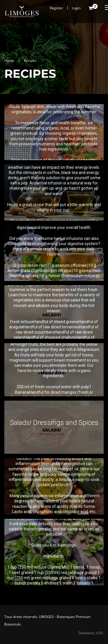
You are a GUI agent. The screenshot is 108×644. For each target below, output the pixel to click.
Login (76, 8)
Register (56, 8)
